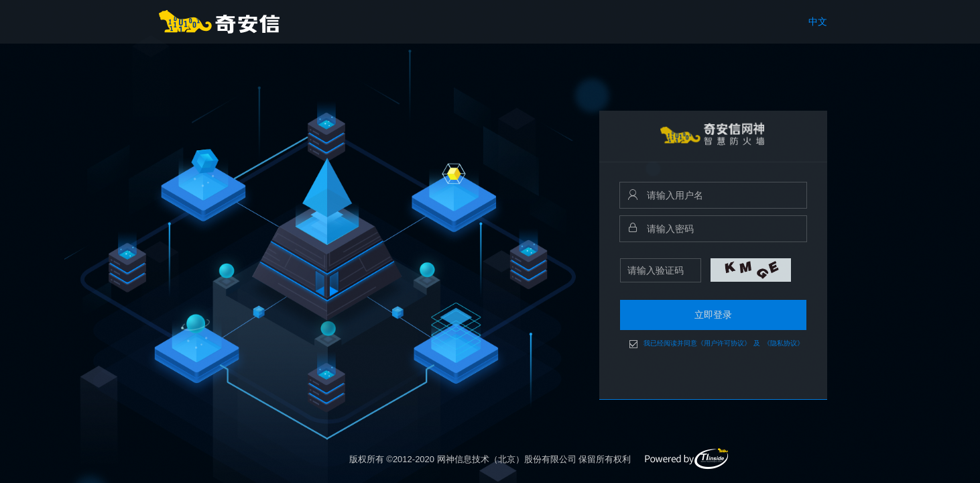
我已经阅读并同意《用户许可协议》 (697, 343)
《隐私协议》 (784, 343)
